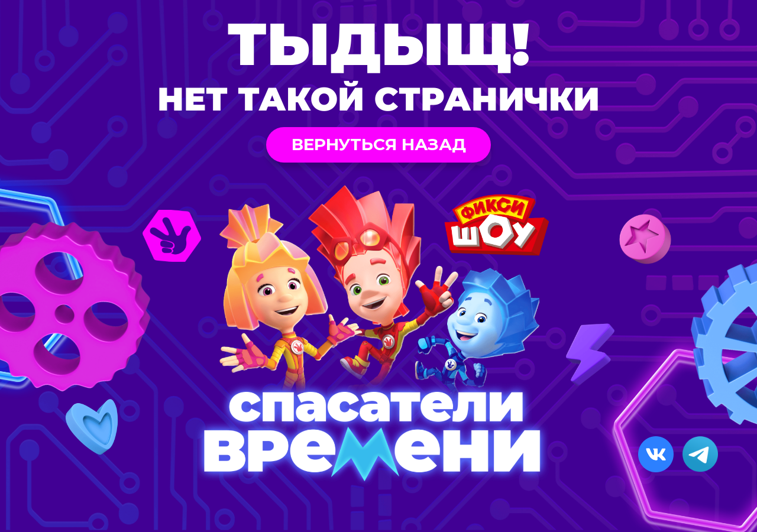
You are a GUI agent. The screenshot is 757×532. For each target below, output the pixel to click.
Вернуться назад (379, 144)
